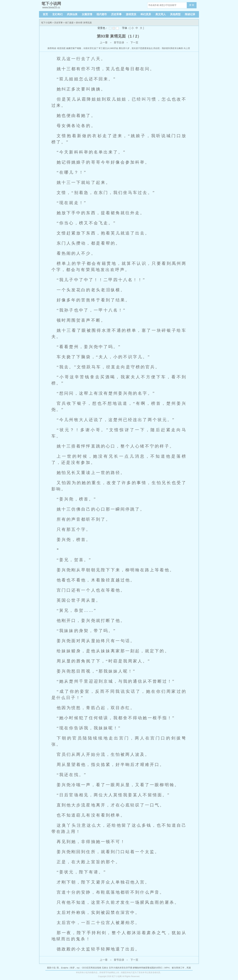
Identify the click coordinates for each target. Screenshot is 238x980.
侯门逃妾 (69, 23)
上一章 (104, 43)
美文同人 (161, 14)
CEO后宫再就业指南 (91, 968)
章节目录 (119, 43)
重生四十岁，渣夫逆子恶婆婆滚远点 (136, 48)
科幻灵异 (146, 14)
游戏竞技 (131, 14)
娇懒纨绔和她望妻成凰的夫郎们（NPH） (152, 968)
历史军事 (116, 14)
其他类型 (175, 14)
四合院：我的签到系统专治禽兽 (168, 48)
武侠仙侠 (72, 14)
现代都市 (102, 14)
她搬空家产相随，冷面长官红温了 (82, 48)
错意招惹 (61, 48)
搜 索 (192, 5)
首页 (45, 14)
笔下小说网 (46, 23)
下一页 (134, 43)
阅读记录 (190, 14)
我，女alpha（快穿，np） (69, 968)
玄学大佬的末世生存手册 (121, 968)
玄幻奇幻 (57, 14)
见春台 (105, 968)
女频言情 (87, 14)
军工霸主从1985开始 (108, 48)
